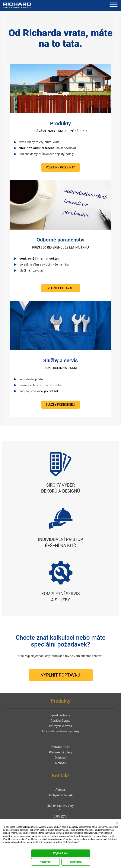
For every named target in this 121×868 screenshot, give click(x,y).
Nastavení (45, 862)
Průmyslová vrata (61, 726)
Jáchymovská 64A (60, 795)
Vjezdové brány (60, 715)
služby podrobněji (60, 405)
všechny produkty (60, 167)
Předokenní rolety (60, 752)
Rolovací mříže (60, 747)
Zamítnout (76, 862)
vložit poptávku (60, 288)
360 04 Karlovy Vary (60, 806)
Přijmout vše (60, 853)
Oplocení (60, 758)
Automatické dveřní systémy (61, 731)
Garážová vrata (60, 721)
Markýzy (61, 763)
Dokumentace (8, 846)
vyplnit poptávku (60, 675)
